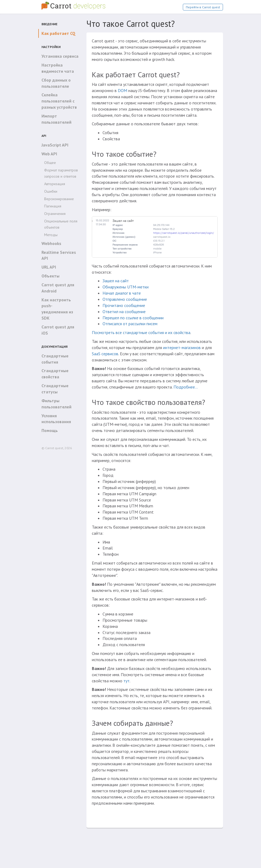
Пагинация (53, 206)
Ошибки (51, 191)
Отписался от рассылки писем (130, 324)
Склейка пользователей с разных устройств (59, 101)
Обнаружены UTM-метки (126, 287)
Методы (51, 235)
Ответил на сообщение (124, 312)
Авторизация (55, 184)
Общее (50, 163)
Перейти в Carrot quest (203, 7)
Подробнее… (186, 387)
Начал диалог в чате (122, 293)
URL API (49, 267)
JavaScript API (55, 145)
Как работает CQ (58, 33)
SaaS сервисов (105, 354)
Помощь (50, 430)
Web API (49, 154)
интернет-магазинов (182, 347)
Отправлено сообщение (125, 299)
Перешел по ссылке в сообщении (133, 318)
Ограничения (55, 214)
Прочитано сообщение (124, 305)
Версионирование (59, 199)
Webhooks (51, 243)
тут (126, 681)
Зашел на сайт (116, 281)
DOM (122, 90)
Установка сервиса (60, 56)
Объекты (50, 276)
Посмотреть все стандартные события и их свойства (141, 332)
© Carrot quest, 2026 (57, 448)
